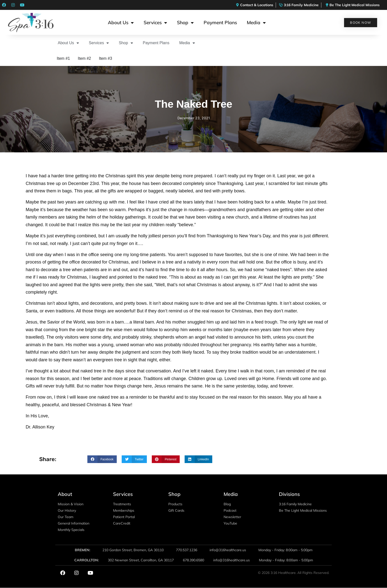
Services (155, 23)
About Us (121, 23)
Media (256, 23)
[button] (102, 459)
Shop (185, 23)
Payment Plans (220, 22)
